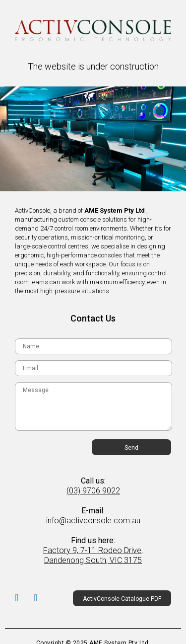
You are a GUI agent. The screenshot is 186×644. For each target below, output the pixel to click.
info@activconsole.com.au (93, 521)
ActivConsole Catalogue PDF (122, 599)
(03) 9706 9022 (93, 491)
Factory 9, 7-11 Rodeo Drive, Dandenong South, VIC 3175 (93, 555)
